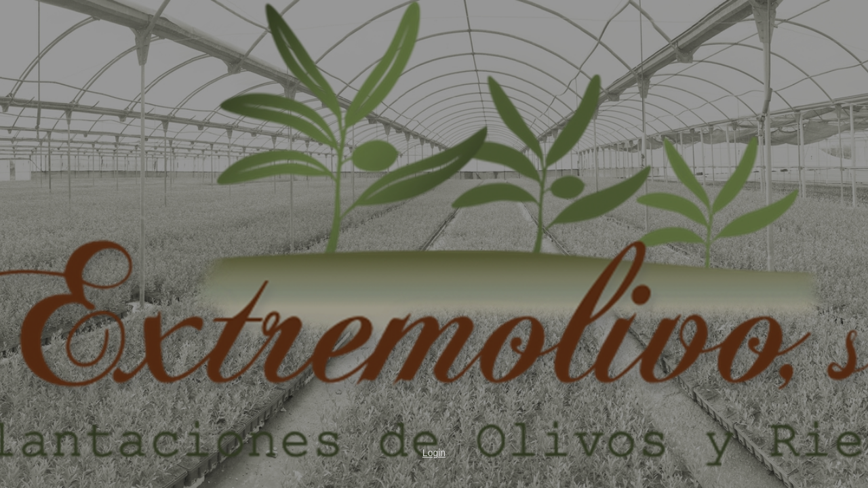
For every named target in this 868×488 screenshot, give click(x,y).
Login (434, 453)
